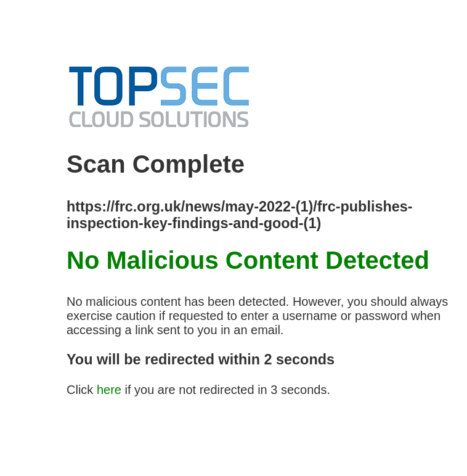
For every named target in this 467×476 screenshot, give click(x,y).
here (109, 390)
